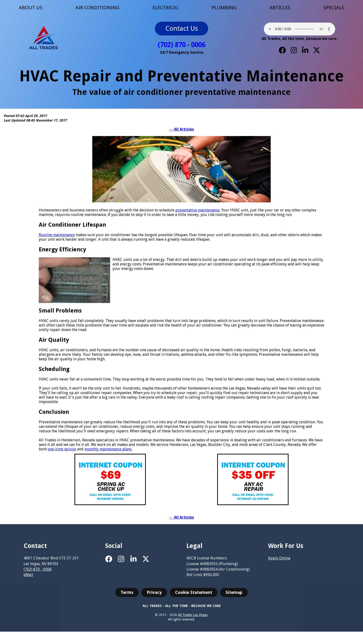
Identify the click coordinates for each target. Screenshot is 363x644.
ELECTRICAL (166, 8)
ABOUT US (31, 8)
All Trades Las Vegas (193, 618)
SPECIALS (334, 8)
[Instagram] (294, 50)
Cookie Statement (194, 596)
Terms (127, 596)
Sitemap (234, 596)
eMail (28, 578)
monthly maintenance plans (108, 449)
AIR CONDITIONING (97, 8)
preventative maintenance (197, 210)
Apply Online (279, 562)
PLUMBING (224, 8)
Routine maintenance (57, 235)
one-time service (62, 449)
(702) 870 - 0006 (181, 45)
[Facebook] (282, 50)
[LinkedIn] (305, 50)
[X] (317, 50)
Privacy (154, 596)
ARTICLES (280, 8)
